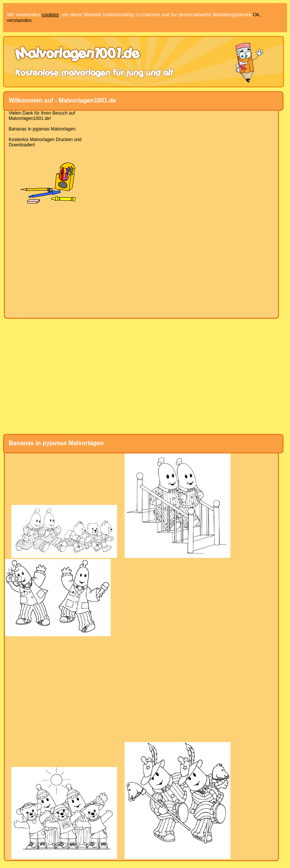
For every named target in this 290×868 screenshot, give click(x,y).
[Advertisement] (141, 261)
